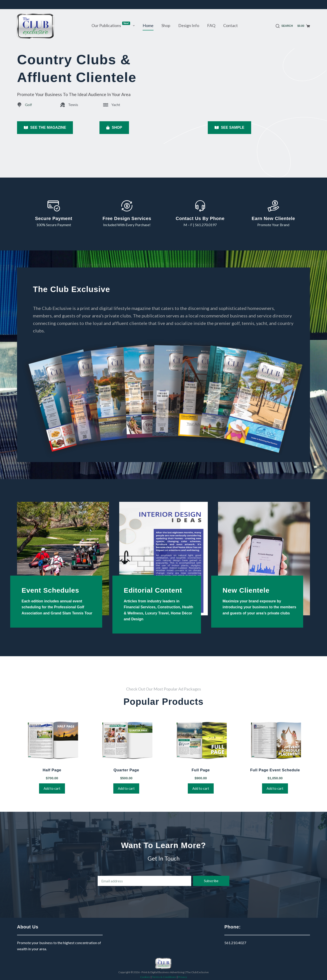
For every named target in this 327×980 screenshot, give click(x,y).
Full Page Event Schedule (275, 770)
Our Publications (114, 25)
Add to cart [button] (52, 788)
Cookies (145, 977)
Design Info (189, 25)
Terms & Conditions (164, 977)
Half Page (52, 770)
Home (148, 25)
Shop (166, 25)
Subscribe (211, 881)
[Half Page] (52, 741)
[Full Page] (201, 741)
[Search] (284, 26)
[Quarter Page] (126, 741)
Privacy (182, 977)
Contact (230, 25)
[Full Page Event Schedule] (275, 741)
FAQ (211, 25)
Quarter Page (126, 770)
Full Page (201, 770)
